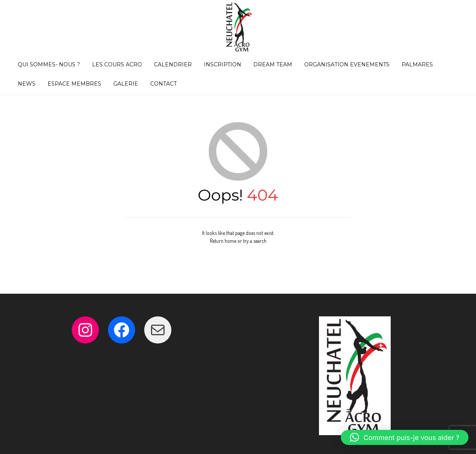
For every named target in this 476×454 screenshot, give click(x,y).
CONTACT (163, 84)
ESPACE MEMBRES (74, 84)
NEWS (27, 84)
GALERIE (126, 84)
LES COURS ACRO (117, 64)
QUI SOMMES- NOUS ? (49, 64)
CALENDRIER (173, 64)
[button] (405, 437)
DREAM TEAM (273, 64)
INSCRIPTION (223, 64)
